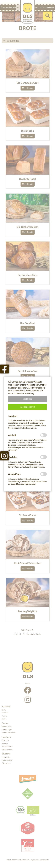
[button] (27, 399)
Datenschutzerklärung (24, 394)
